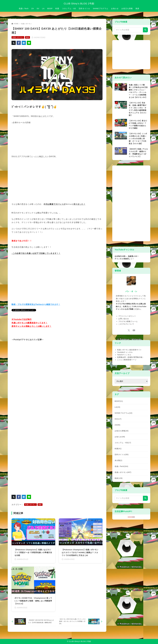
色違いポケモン (27, 24)
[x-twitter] (129, 330)
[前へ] (34, 621)
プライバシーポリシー (127, 316)
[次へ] (80, 621)
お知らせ (120, 437)
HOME (15, 24)
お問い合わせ (124, 319)
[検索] (145, 30)
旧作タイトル (122, 454)
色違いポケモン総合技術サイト (129, 350)
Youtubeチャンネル (125, 352)
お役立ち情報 (122, 431)
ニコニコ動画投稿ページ (127, 360)
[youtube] (134, 330)
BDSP (119, 401)
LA (117, 407)
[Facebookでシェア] (19, 43)
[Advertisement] (132, 54)
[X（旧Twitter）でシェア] (14, 43)
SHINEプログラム (123, 413)
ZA (117, 425)
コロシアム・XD (123, 443)
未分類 (118, 460)
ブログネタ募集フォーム (128, 321)
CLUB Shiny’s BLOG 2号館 (79, 4)
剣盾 (118, 449)
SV (118, 419)
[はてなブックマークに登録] (24, 43)
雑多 (27, 37)
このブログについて (126, 324)
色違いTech (121, 466)
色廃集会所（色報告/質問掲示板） (131, 357)
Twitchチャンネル (124, 355)
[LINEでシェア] (29, 43)
